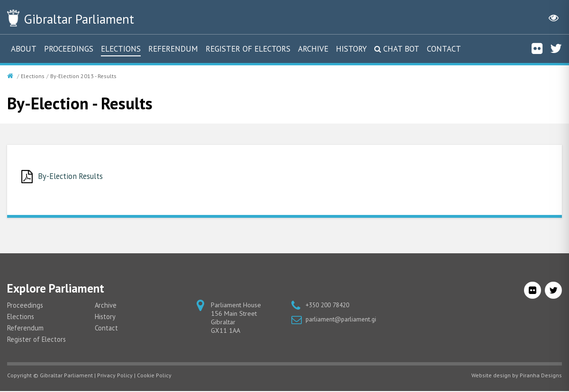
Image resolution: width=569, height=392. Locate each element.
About (24, 49)
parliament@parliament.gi (343, 320)
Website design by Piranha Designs (517, 376)
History (351, 49)
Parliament (90, 18)
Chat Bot (401, 49)
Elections (121, 49)
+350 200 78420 (330, 306)
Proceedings (69, 49)
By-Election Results (73, 176)
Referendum (173, 49)
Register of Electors (248, 49)
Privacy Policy (115, 376)
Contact (444, 49)
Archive (313, 49)
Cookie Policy (154, 376)
